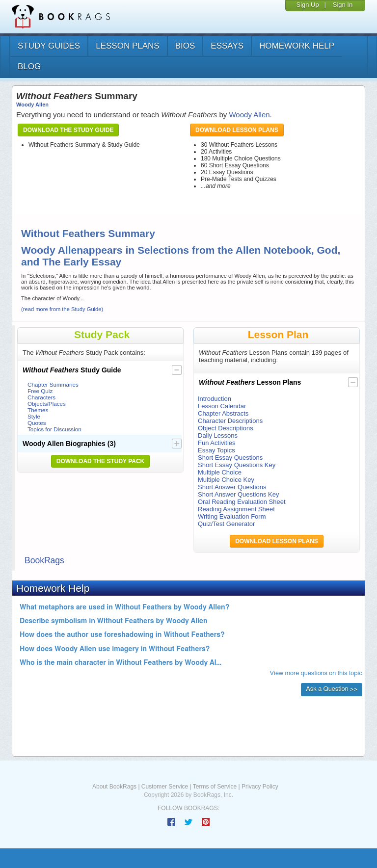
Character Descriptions (230, 421)
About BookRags (114, 787)
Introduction (215, 399)
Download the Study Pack (101, 461)
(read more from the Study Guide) (62, 309)
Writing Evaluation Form (232, 516)
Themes (38, 410)
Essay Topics (216, 450)
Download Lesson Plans (237, 130)
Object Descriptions (226, 428)
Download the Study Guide (68, 130)
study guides (49, 46)
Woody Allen (32, 105)
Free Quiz (40, 391)
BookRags (44, 560)
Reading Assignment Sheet (236, 509)
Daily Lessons (218, 435)
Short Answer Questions (232, 487)
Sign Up (307, 5)
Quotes (37, 423)
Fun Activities (217, 443)
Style (34, 416)
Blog (29, 66)
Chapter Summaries (53, 384)
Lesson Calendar (222, 406)
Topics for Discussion (54, 429)
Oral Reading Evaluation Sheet (242, 502)
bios (185, 46)
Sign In (343, 5)
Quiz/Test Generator (226, 524)
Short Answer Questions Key (238, 494)
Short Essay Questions (230, 458)
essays (227, 46)
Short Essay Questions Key (237, 465)
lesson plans (127, 46)
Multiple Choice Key (226, 480)
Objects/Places (47, 404)
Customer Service (165, 787)
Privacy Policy (260, 787)
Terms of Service (215, 787)
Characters (41, 397)
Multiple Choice (220, 472)
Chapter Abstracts (223, 413)
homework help (297, 46)
